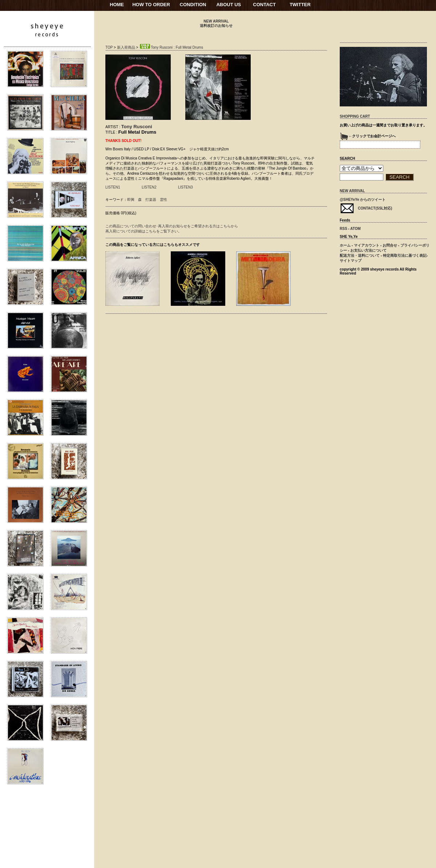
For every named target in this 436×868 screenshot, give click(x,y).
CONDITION (193, 5)
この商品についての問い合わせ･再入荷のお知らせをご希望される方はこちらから (172, 226)
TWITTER (300, 5)
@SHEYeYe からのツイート (363, 200)
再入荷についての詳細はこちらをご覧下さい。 (144, 231)
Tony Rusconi (137, 127)
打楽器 (151, 200)
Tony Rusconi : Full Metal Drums (171, 47)
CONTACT (264, 5)
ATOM (356, 229)
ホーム (345, 245)
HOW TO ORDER (151, 5)
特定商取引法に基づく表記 (405, 255)
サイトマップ (351, 261)
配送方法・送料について (360, 255)
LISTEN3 (185, 187)
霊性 (163, 200)
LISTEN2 (149, 187)
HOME (117, 5)
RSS (344, 229)
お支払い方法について (368, 250)
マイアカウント (367, 245)
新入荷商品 (126, 47)
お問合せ (390, 245)
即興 (131, 200)
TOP (109, 47)
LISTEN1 (113, 187)
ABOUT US (229, 5)
